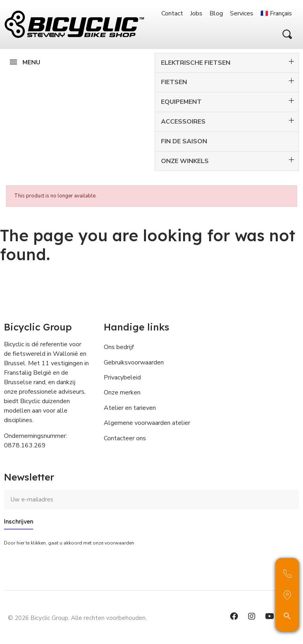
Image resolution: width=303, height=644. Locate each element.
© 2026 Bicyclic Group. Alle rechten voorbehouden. (77, 618)
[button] (287, 34)
